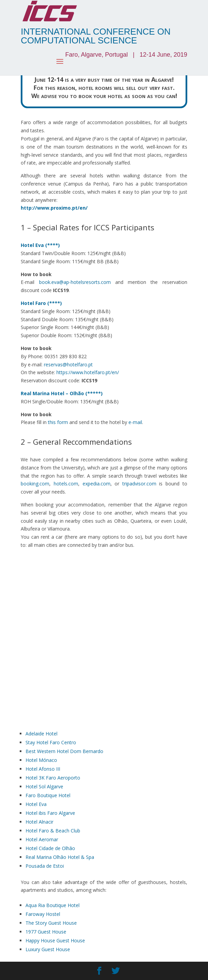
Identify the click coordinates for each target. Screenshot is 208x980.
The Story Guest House (51, 923)
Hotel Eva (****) (40, 245)
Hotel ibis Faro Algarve (50, 813)
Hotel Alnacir (39, 822)
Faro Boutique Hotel (48, 795)
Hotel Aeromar (42, 839)
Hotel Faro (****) (41, 303)
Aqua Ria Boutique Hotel (53, 905)
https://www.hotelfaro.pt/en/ (88, 372)
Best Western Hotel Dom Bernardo (64, 751)
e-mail (135, 422)
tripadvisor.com (139, 484)
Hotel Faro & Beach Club (53, 831)
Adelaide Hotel (41, 734)
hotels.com (66, 484)
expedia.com (97, 484)
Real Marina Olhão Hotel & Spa (60, 857)
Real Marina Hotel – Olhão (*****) (62, 393)
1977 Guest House (46, 932)
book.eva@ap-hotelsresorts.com (75, 282)
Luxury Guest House (48, 949)
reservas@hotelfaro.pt (68, 364)
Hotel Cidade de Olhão (50, 848)
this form (58, 422)
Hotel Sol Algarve (44, 786)
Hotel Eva (36, 804)
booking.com (35, 484)
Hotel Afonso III (43, 769)
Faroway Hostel (43, 914)
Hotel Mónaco (41, 760)
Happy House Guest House (55, 940)
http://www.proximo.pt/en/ (54, 208)
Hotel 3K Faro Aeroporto (53, 778)
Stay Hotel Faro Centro (51, 742)
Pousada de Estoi (45, 866)
